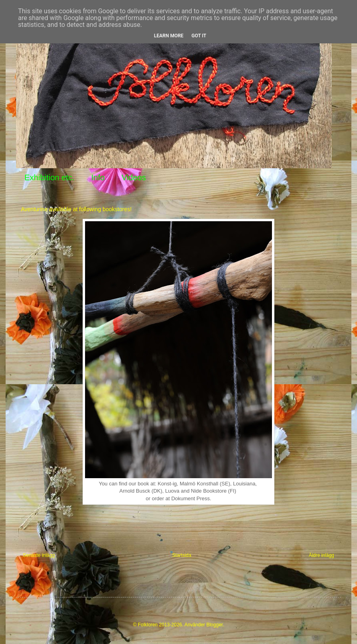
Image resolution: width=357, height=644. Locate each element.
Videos (134, 177)
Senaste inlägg (39, 555)
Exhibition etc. (50, 177)
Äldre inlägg (322, 555)
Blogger (214, 625)
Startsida (182, 555)
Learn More (169, 36)
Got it (199, 36)
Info (98, 177)
